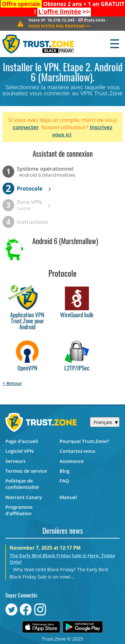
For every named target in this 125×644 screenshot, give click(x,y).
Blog (65, 471)
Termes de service (26, 471)
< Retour (12, 383)
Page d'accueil (22, 441)
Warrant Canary (24, 497)
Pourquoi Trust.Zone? (84, 441)
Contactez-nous (77, 451)
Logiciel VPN (19, 451)
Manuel (68, 497)
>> (64, 12)
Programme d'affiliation (19, 510)
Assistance (72, 461)
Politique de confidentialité (22, 484)
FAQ (64, 481)
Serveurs (16, 461)
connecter (26, 127)
